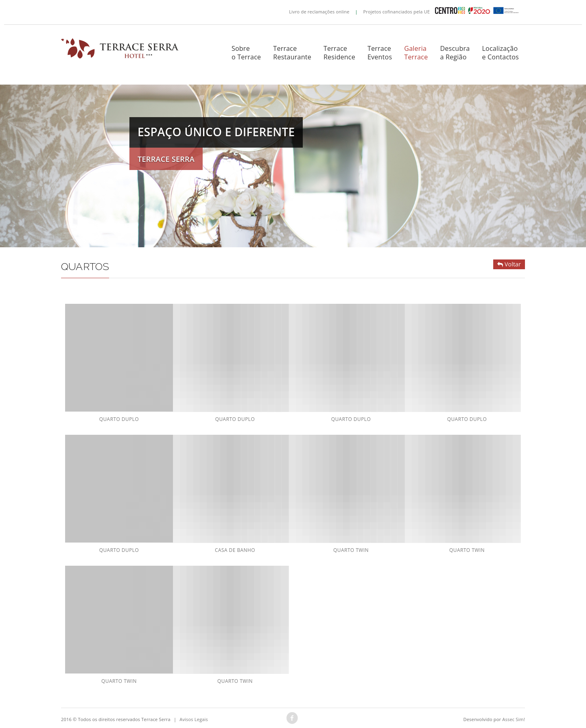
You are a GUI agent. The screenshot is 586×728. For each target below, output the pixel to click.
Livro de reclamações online (319, 12)
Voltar (509, 264)
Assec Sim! (514, 719)
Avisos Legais (194, 719)
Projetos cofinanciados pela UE (443, 12)
